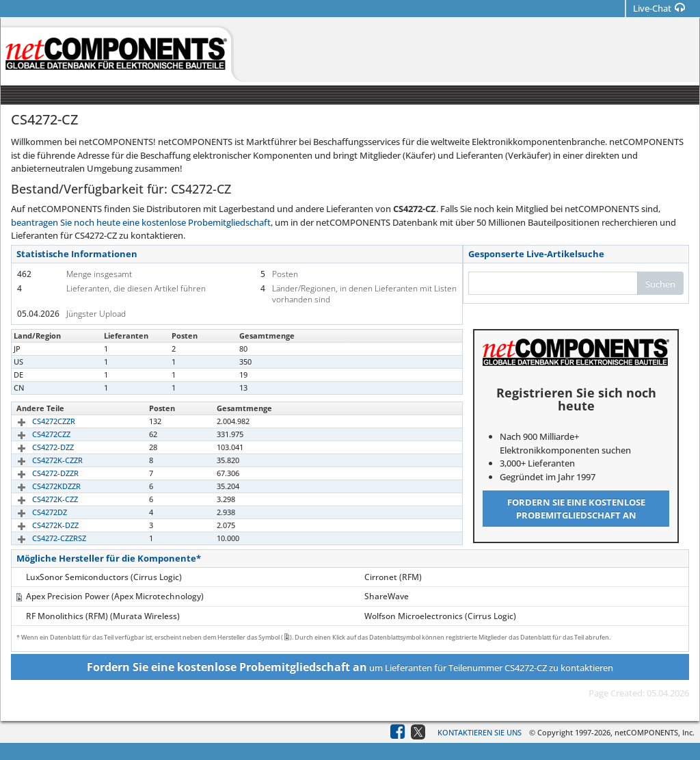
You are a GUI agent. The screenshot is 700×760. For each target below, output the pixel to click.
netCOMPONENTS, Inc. (655, 732)
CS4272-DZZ (37, 447)
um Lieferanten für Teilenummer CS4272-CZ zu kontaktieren (350, 667)
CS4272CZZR (38, 421)
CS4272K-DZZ (40, 525)
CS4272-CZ (35, 349)
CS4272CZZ (36, 434)
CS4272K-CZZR (42, 460)
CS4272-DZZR (40, 473)
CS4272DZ (34, 512)
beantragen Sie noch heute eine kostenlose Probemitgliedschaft (141, 222)
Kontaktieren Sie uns (480, 732)
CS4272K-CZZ (39, 499)
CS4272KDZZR (41, 486)
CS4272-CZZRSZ (43, 538)
